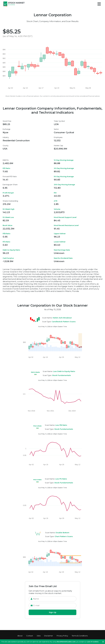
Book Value (7, 225)
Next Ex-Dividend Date (63, 258)
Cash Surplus (8, 258)
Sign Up (53, 612)
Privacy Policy (62, 636)
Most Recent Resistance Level (66, 225)
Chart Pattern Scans (64, 536)
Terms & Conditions (80, 636)
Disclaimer (49, 636)
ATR (56, 201)
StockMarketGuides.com (66, 642)
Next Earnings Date (62, 250)
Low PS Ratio (61, 479)
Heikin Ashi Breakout (62, 318)
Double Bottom (62, 533)
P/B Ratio (7, 234)
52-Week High (9, 209)
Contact (30, 636)
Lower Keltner (60, 242)
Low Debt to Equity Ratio (64, 371)
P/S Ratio (6, 242)
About (20, 636)
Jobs (39, 636)
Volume (57, 209)
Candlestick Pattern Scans (64, 322)
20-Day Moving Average (64, 168)
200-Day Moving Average (64, 185)
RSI (55, 193)
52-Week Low (8, 217)
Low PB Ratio (61, 425)
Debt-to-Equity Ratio (11, 250)
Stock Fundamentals (62, 375)
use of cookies (93, 642)
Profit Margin (8, 193)
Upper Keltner (60, 234)
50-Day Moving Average (64, 177)
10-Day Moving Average (64, 160)
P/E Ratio (6, 168)
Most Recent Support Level (65, 217)
